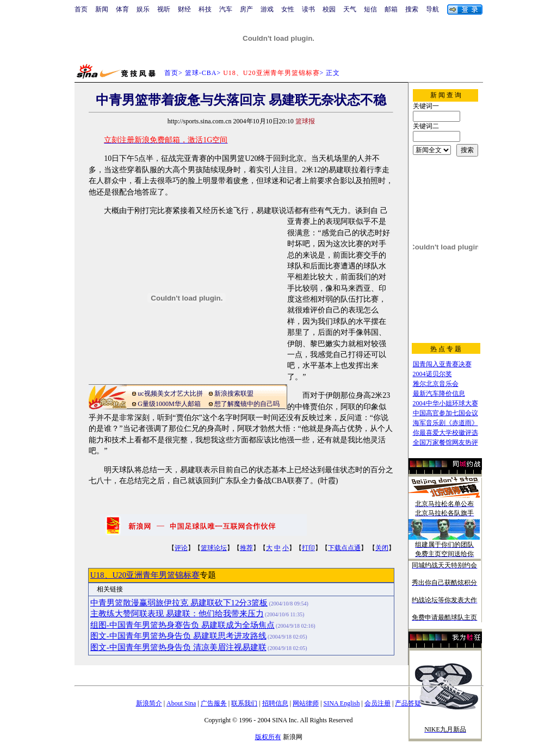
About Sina (181, 703)
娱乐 (143, 9)
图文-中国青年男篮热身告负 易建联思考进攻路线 (178, 636)
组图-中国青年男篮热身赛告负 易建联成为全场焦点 (182, 625)
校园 (329, 9)
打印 (308, 548)
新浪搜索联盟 (234, 393)
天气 (350, 9)
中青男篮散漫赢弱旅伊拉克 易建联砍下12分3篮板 (179, 603)
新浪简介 (149, 703)
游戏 (267, 9)
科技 (205, 9)
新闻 (102, 9)
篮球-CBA (201, 73)
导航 (432, 9)
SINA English (341, 703)
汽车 (226, 9)
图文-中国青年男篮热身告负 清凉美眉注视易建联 (178, 647)
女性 (288, 9)
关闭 (382, 548)
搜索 (412, 9)
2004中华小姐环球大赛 (445, 403)
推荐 (246, 548)
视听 (164, 9)
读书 (308, 9)
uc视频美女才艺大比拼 (170, 393)
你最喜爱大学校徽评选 (445, 433)
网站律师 (306, 703)
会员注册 (377, 703)
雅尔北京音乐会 (436, 384)
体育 (122, 9)
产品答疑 (408, 703)
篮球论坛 (214, 548)
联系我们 (244, 703)
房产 (246, 9)
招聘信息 (275, 703)
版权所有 (268, 737)
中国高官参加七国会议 (445, 413)
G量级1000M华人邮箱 (169, 404)
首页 (81, 9)
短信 (370, 9)
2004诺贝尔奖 (432, 374)
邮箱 (391, 9)
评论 (181, 548)
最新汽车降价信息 (439, 393)
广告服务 (214, 703)
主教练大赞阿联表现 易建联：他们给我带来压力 (177, 614)
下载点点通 (344, 548)
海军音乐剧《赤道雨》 (445, 423)
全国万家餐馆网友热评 (445, 442)
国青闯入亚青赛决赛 (442, 364)
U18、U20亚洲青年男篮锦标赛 (145, 575)
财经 (184, 9)
